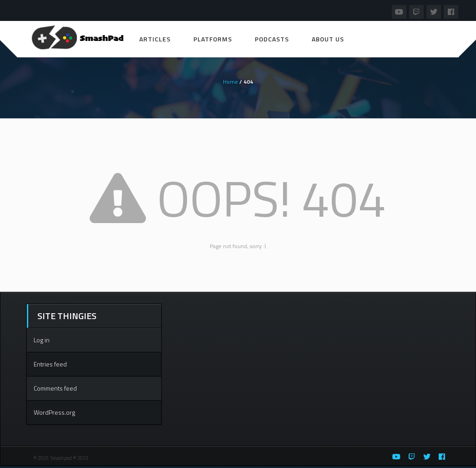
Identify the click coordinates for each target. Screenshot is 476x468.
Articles (155, 39)
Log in (42, 340)
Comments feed (55, 388)
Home (230, 82)
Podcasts (272, 39)
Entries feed (50, 364)
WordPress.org (54, 412)
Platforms (213, 39)
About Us (328, 39)
